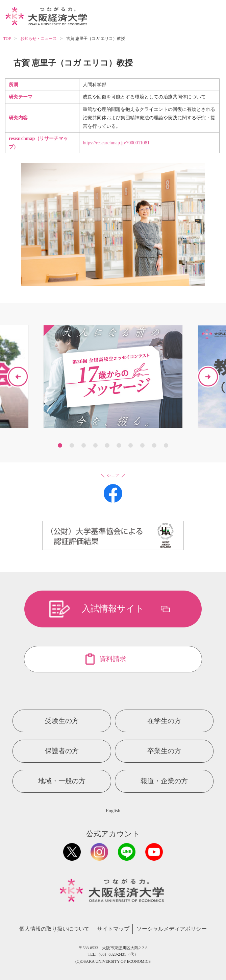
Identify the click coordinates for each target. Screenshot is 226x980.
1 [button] (60, 445)
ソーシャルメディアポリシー (172, 929)
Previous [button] (18, 377)
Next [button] (208, 377)
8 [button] (142, 445)
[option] (113, 377)
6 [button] (119, 445)
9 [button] (154, 445)
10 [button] (166, 445)
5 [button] (107, 445)
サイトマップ (113, 929)
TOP (7, 39)
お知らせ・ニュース (39, 39)
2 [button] (72, 445)
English (113, 811)
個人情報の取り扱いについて (54, 929)
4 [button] (95, 445)
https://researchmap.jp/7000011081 (116, 143)
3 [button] (84, 445)
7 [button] (131, 445)
